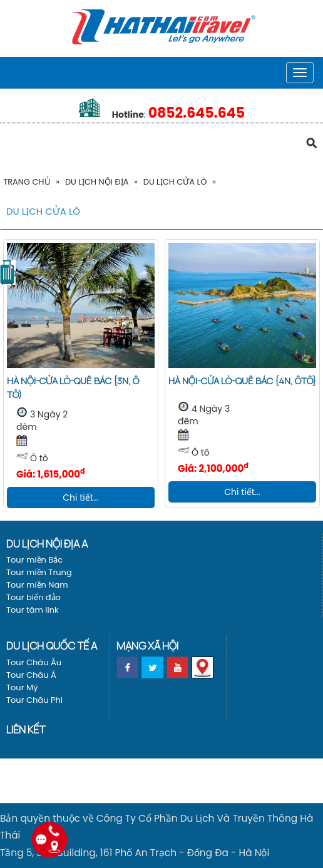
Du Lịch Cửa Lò (175, 182)
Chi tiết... (80, 498)
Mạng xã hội (147, 646)
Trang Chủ (27, 182)
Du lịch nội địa (97, 182)
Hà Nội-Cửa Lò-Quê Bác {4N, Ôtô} (242, 381)
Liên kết (26, 729)
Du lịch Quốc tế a (52, 646)
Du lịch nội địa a (47, 544)
